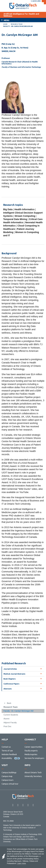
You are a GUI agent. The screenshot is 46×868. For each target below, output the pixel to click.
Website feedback (9, 754)
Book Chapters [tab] (10, 679)
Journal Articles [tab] (10, 669)
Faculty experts (31, 751)
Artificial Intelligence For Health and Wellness (21, 15)
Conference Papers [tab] (11, 684)
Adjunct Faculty (10, 723)
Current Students (11, 715)
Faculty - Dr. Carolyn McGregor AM (18, 711)
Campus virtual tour (10, 784)
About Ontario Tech (33, 772)
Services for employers (34, 758)
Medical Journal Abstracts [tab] (14, 674)
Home (5, 24)
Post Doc (7, 726)
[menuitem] (7, 24)
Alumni (6, 719)
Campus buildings (9, 772)
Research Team (17, 24)
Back (9, 703)
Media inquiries (31, 754)
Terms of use (7, 751)
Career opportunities (33, 747)
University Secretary (33, 776)
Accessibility (7, 758)
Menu (7, 20)
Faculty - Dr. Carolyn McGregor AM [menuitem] (18, 26)
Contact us (6, 747)
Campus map (7, 776)
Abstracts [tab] (8, 689)
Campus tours (7, 780)
